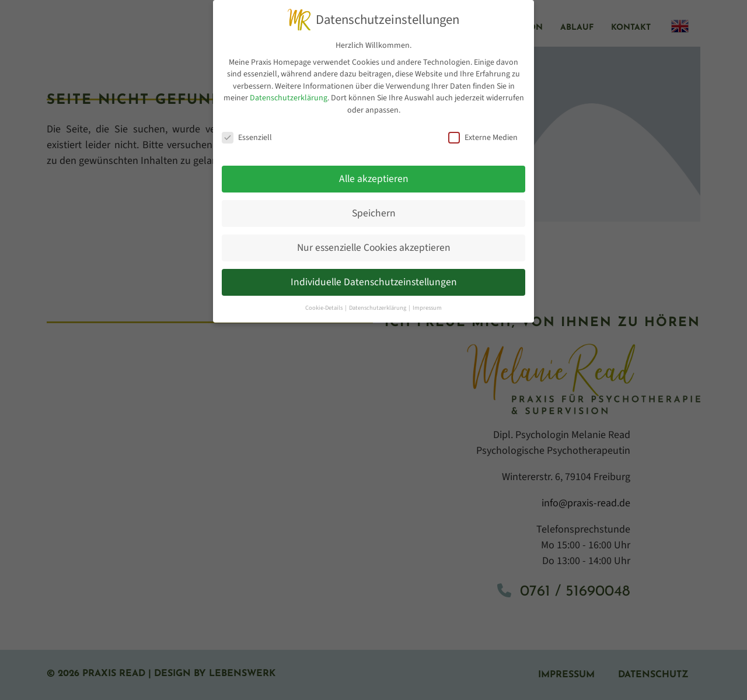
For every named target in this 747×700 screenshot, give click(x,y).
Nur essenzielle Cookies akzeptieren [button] (374, 248)
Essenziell (247, 138)
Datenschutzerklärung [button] (378, 308)
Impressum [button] (427, 308)
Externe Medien (483, 138)
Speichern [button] (374, 213)
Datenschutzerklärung (289, 98)
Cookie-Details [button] (324, 308)
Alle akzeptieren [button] (374, 179)
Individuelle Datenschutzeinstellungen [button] (374, 282)
